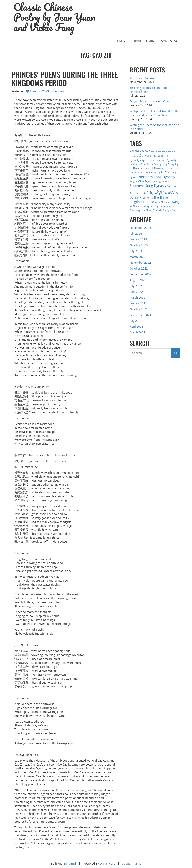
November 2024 (140, 228)
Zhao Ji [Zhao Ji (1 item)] (176, 210)
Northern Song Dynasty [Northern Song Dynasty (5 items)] (157, 177)
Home (121, 41)
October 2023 (139, 245)
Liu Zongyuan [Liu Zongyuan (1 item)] (136, 173)
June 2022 (136, 292)
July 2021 (136, 321)
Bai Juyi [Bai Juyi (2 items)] (134, 151)
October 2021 (139, 309)
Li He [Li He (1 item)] (141, 169)
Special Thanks (132, 863)
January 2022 (138, 303)
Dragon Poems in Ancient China (150, 101)
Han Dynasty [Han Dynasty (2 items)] (168, 160)
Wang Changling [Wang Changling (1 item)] (163, 202)
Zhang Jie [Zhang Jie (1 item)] (167, 210)
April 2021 (136, 327)
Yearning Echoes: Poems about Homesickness (150, 90)
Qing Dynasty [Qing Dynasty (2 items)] (147, 181)
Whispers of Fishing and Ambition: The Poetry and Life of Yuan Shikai (155, 113)
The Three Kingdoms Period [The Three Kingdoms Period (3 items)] (149, 200)
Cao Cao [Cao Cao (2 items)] (145, 151)
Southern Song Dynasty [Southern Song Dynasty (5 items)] (148, 186)
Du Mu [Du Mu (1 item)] (153, 156)
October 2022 (139, 268)
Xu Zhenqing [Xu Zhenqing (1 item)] (165, 206)
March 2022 (138, 297)
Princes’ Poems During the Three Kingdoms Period (65, 78)
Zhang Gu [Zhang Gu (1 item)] (157, 210)
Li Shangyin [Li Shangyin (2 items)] (158, 168)
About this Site (143, 41)
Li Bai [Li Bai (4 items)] (134, 168)
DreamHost (107, 863)
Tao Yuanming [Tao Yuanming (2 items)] (144, 198)
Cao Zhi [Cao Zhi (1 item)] (171, 151)
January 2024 (138, 239)
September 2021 (141, 315)
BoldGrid (70, 863)
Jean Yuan (60, 91)
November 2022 (140, 263)
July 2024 (136, 233)
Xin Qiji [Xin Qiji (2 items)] (154, 206)
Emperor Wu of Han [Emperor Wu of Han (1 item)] (150, 160)
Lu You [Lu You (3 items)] (166, 172)
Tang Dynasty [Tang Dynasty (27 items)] (158, 192)
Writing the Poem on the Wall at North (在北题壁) (154, 127)
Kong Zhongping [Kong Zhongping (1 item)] (170, 164)
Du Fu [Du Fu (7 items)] (144, 155)
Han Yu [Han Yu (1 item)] (133, 164)
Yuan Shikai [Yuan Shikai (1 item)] (146, 210)
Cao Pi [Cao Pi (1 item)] (154, 151)
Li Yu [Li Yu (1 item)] (146, 173)
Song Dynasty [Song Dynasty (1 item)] (162, 181)
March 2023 (138, 257)
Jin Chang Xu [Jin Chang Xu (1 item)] (144, 164)
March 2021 (138, 332)
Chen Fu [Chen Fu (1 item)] (134, 156)
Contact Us (169, 41)
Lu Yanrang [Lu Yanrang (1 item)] (155, 173)
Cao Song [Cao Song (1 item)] (162, 151)
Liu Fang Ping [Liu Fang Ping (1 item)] (172, 169)
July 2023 (136, 251)
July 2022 (136, 286)
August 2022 (138, 280)
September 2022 (141, 274)
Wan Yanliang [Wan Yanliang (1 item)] (142, 206)
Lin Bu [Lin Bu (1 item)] (147, 169)
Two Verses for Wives (144, 78)
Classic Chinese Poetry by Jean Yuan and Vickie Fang (54, 17)
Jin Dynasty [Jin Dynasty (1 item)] (156, 164)
